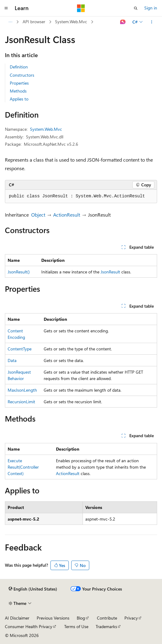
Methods (18, 91)
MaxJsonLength (22, 390)
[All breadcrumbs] (10, 22)
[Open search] (136, 8)
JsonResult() (19, 272)
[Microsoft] (81, 8)
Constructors (22, 75)
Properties (19, 83)
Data (12, 360)
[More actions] (152, 22)
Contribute (107, 618)
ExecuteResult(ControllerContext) (23, 467)
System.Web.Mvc (71, 22)
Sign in (151, 8)
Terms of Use (76, 626)
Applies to (19, 99)
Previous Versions (53, 618)
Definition (19, 67)
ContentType (20, 349)
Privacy (131, 618)
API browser (34, 22)
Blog (81, 618)
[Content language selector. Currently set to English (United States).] (33, 589)
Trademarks (106, 626)
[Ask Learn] (123, 22)
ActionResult (67, 215)
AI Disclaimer (17, 618)
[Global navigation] (6, 8)
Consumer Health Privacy (29, 626)
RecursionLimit (21, 402)
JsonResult (110, 272)
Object (38, 215)
